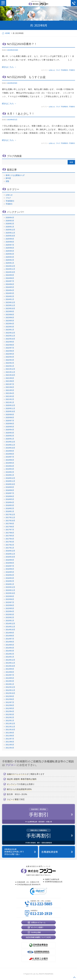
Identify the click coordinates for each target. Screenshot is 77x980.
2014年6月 (10, 642)
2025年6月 (10, 248)
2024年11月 (10, 269)
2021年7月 (10, 384)
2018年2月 (10, 508)
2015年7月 (10, 602)
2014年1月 (10, 657)
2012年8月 (10, 699)
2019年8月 (10, 454)
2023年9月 (10, 311)
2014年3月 (10, 651)
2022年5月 (10, 354)
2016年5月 (10, 572)
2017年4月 (10, 539)
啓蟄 (7, 181)
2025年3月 (10, 257)
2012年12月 (10, 687)
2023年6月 (10, 318)
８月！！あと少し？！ (21, 114)
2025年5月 (10, 251)
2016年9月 (10, 560)
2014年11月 (10, 627)
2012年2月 (10, 717)
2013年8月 (10, 672)
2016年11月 (10, 554)
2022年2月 (10, 363)
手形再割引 (65, 70)
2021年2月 (10, 399)
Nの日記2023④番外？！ (22, 44)
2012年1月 (10, 721)
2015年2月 (10, 617)
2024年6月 (10, 284)
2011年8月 (10, 736)
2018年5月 (10, 499)
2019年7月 (10, 457)
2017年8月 (10, 527)
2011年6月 (10, 742)
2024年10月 (10, 272)
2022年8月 (10, 345)
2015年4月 (10, 611)
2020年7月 (10, 421)
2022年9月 (10, 342)
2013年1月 (10, 684)
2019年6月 (10, 460)
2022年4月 (10, 357)
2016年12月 (10, 551)
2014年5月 (10, 645)
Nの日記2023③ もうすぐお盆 (28, 77)
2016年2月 (10, 581)
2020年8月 (10, 417)
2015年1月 (10, 621)
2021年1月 (10, 402)
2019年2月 (10, 472)
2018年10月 (10, 484)
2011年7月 (10, 739)
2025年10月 (10, 236)
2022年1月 (10, 366)
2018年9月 (10, 487)
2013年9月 (10, 669)
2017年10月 (10, 521)
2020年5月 (10, 427)
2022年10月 (10, 339)
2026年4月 (10, 218)
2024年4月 (10, 290)
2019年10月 (10, 448)
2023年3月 (10, 327)
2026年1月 (10, 227)
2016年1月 (10, 584)
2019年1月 (10, 475)
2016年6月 (10, 569)
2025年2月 (10, 260)
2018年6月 (10, 496)
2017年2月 (10, 545)
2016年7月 (10, 566)
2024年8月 (10, 278)
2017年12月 (10, 514)
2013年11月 (10, 663)
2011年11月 (10, 727)
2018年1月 (10, 511)
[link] (39, 892)
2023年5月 (10, 321)
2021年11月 (10, 372)
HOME (7, 33)
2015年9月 (10, 596)
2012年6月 (10, 705)
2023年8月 (10, 315)
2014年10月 (10, 630)
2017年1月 (10, 548)
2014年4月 (10, 648)
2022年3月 (10, 360)
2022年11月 (10, 336)
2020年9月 (10, 415)
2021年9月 (10, 378)
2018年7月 (10, 493)
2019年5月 (10, 463)
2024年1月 (10, 299)
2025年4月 (10, 254)
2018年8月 (10, 490)
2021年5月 (10, 390)
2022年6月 (10, 351)
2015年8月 (10, 599)
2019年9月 (10, 451)
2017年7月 (10, 530)
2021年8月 (10, 381)
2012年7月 (10, 702)
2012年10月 (10, 693)
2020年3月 (10, 433)
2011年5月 (10, 745)
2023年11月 (10, 305)
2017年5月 (10, 536)
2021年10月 (10, 375)
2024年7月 (10, 281)
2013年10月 (10, 666)
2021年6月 (10, 387)
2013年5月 (10, 678)
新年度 (8, 178)
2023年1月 (10, 330)
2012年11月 (10, 690)
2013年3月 (10, 681)
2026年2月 (10, 224)
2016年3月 (10, 578)
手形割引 (72, 70)
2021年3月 (10, 396)
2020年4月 (10, 430)
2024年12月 (10, 266)
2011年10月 (10, 730)
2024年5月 (10, 287)
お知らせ (52, 70)
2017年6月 (10, 533)
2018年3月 (10, 505)
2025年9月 (10, 239)
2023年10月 (10, 308)
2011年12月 (10, 723)
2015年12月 (10, 587)
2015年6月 (10, 605)
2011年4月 (10, 748)
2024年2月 (10, 296)
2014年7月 (10, 639)
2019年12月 (10, 442)
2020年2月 (10, 436)
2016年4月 (10, 575)
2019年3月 (10, 469)
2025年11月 (10, 233)
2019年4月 (10, 466)
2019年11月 (10, 445)
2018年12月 (10, 478)
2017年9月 (10, 524)
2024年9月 (10, 275)
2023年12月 (10, 302)
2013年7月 (10, 675)
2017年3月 (10, 542)
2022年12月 (10, 333)
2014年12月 (10, 624)
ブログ (58, 70)
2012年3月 (10, 714)
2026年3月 (10, 221)
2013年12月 (10, 660)
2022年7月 (10, 348)
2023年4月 (10, 324)
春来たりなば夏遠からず (15, 175)
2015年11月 (10, 590)
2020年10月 (10, 411)
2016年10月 (10, 557)
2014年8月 (10, 636)
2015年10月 (10, 593)
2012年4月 (10, 711)
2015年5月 (10, 608)
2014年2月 (10, 654)
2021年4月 (10, 393)
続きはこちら (9, 67)
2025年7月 (10, 245)
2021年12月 (10, 369)
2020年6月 (10, 424)
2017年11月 (10, 517)
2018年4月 (10, 502)
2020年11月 (10, 408)
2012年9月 (10, 696)
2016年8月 (10, 563)
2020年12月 (10, 405)
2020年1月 (10, 439)
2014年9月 (10, 633)
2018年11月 (10, 481)
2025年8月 (10, 242)
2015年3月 (10, 614)
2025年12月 (10, 230)
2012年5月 (10, 708)
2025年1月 (10, 263)
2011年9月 (10, 733)
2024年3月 (10, 293)
